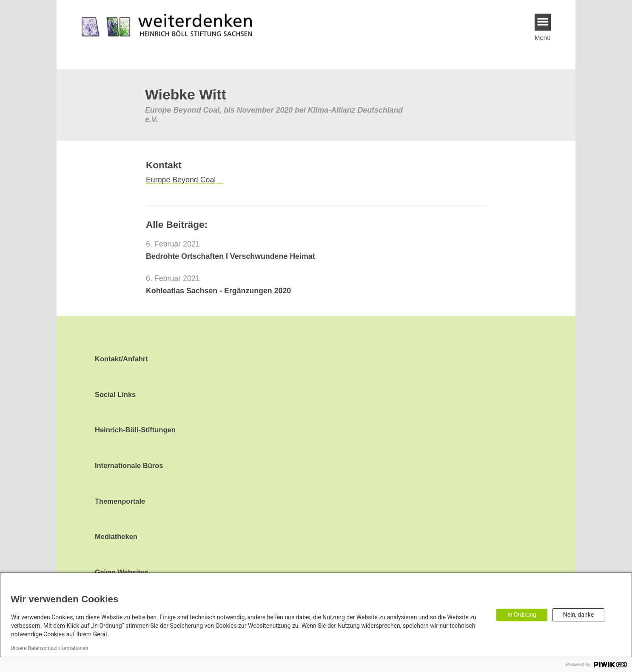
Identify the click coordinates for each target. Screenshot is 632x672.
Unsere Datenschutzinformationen (49, 648)
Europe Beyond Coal (181, 180)
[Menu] (543, 22)
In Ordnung (522, 615)
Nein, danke (578, 615)
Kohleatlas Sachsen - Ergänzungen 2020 (218, 291)
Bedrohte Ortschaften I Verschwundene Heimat (231, 256)
